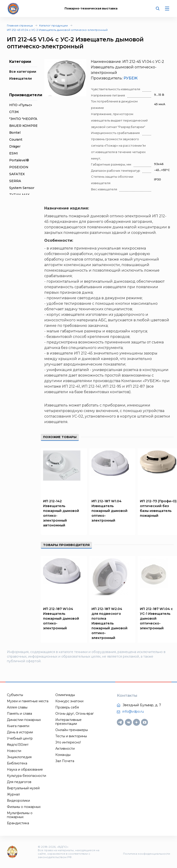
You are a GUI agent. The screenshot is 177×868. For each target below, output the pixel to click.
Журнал (13, 794)
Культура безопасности (27, 776)
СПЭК (14, 112)
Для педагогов (19, 782)
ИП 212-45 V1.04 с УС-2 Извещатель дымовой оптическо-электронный (57, 30)
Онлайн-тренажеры (72, 730)
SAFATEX (17, 174)
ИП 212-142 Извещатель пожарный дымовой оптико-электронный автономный (61, 513)
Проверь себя (67, 707)
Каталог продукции (53, 25)
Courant (16, 139)
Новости (14, 751)
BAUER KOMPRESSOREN (31, 126)
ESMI (14, 153)
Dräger (15, 146)
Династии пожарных (24, 720)
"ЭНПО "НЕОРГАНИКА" (29, 119)
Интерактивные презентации (68, 722)
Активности (65, 749)
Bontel (15, 133)
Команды (63, 755)
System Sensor (22, 188)
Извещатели (21, 78)
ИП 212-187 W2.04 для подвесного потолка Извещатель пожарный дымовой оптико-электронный (109, 623)
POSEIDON (19, 167)
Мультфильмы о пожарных (20, 815)
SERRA (15, 181)
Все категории (23, 72)
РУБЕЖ (131, 78)
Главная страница (20, 25)
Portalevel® (19, 160)
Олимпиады (65, 695)
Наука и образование (25, 769)
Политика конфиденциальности (147, 854)
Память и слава (19, 714)
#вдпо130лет (18, 745)
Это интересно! (68, 742)
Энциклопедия (19, 757)
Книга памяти (18, 726)
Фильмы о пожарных (24, 807)
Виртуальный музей (23, 788)
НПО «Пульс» (21, 105)
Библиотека (17, 763)
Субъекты (15, 695)
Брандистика (18, 823)
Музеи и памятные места (28, 701)
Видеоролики (18, 801)
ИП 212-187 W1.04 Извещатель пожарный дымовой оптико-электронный (109, 511)
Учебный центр (20, 738)
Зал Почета (65, 761)
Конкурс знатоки (69, 701)
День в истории (20, 732)
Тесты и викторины (71, 736)
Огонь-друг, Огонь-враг (75, 714)
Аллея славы (17, 707)
